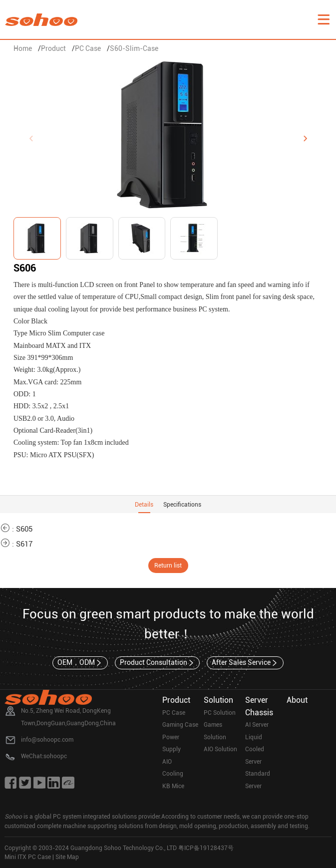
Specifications (182, 505)
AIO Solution (220, 749)
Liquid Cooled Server (255, 749)
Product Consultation (158, 663)
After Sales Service (245, 663)
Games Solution (215, 731)
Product (53, 48)
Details (144, 505)
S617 (24, 544)
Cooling (173, 774)
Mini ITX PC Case (28, 857)
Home (23, 48)
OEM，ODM (80, 663)
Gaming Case (180, 725)
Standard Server (258, 780)
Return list (168, 566)
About (297, 700)
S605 (24, 529)
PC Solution (220, 713)
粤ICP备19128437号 (206, 848)
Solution (218, 700)
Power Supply (171, 743)
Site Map (67, 857)
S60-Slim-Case (134, 48)
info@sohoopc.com (47, 740)
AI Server (257, 725)
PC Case (88, 48)
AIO (167, 762)
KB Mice (173, 786)
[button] (305, 139)
